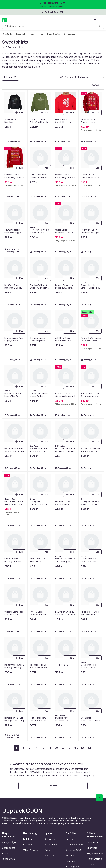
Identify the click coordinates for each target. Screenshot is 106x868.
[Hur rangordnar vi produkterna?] (62, 77)
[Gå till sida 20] (56, 748)
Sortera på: (71, 77)
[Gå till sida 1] (17, 748)
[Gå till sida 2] (23, 748)
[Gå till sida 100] (76, 748)
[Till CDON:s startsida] (4, 20)
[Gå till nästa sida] (96, 748)
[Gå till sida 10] (50, 748)
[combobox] (53, 26)
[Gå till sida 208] (89, 748)
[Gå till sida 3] (30, 748)
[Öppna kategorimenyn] (102, 20)
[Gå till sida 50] (63, 748)
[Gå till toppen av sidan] (99, 798)
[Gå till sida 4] (36, 748)
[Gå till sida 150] (83, 748)
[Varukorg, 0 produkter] (95, 20)
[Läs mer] (53, 786)
